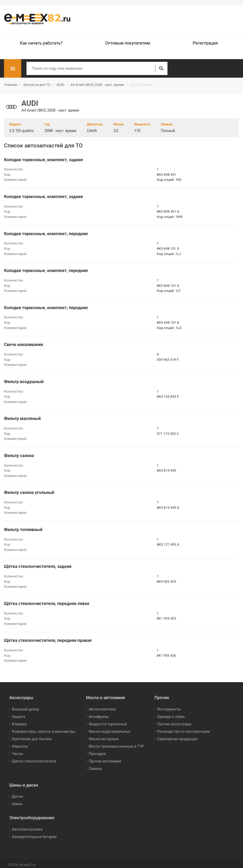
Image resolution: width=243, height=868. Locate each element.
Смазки (95, 766)
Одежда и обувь (171, 714)
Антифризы (99, 714)
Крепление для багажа (32, 736)
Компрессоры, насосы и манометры (44, 729)
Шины (17, 801)
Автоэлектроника (27, 826)
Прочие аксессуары (174, 721)
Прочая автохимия (105, 758)
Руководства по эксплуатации (184, 729)
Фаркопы (20, 743)
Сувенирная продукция (177, 736)
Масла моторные (104, 736)
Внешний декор (25, 706)
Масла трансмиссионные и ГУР (116, 743)
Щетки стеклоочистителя (34, 758)
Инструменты (169, 706)
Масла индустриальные (110, 729)
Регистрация (205, 43)
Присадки (97, 751)
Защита (19, 714)
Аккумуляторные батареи (34, 834)
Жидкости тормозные (108, 721)
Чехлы (18, 751)
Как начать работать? (41, 43)
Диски (17, 794)
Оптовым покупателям (128, 43)
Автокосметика (102, 706)
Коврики (19, 721)
